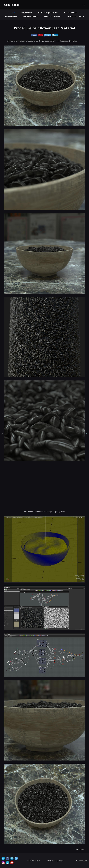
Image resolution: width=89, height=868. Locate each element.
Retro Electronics (30, 16)
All (14, 13)
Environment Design (75, 16)
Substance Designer (52, 16)
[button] (80, 849)
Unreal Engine (11, 16)
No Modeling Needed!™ (48, 13)
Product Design (70, 13)
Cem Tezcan (12, 5)
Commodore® (27, 13)
